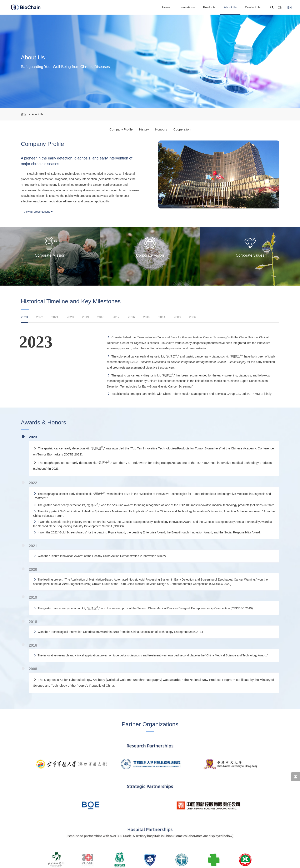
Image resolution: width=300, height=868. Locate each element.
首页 (24, 114)
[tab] (26, 320)
